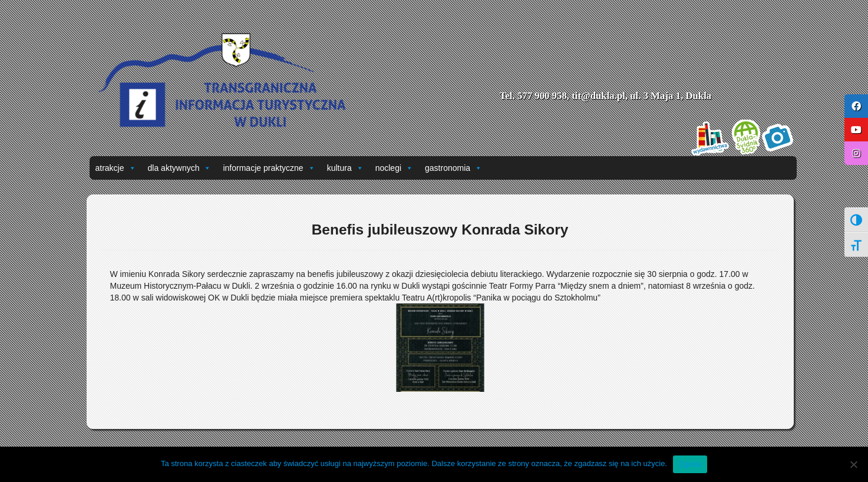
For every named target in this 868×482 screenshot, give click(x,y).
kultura (345, 168)
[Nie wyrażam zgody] (853, 464)
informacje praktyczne (269, 168)
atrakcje (116, 168)
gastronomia (453, 168)
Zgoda (690, 464)
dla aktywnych (180, 168)
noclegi (394, 168)
